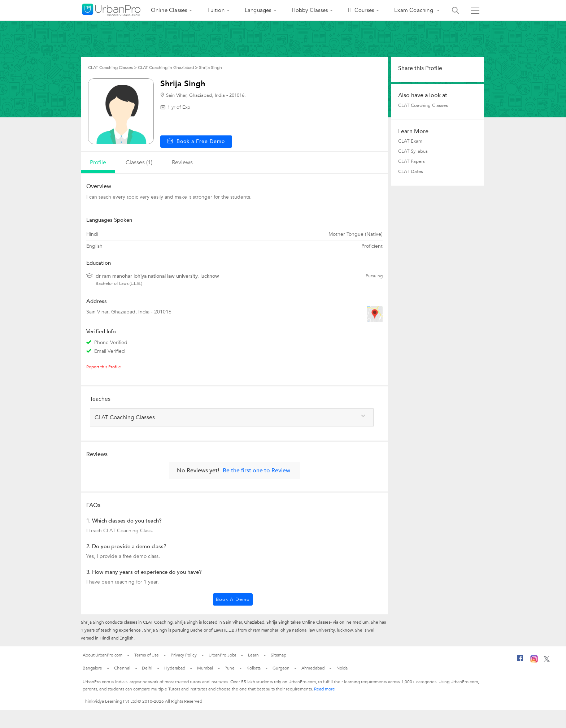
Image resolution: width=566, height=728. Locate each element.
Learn (253, 655)
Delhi (147, 668)
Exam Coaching (414, 10)
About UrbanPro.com (103, 655)
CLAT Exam (410, 141)
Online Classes (169, 10)
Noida (342, 668)
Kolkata (254, 668)
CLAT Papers (412, 161)
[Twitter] (547, 660)
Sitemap (278, 655)
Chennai (122, 668)
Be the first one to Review (256, 471)
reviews (182, 162)
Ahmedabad (313, 668)
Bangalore (92, 668)
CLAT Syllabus (413, 151)
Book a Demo (233, 599)
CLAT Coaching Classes (423, 105)
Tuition (216, 10)
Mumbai (205, 668)
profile (98, 162)
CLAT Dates (411, 172)
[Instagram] (534, 661)
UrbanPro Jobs (223, 655)
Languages (258, 10)
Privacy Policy (184, 655)
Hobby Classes (310, 10)
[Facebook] (520, 661)
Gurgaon (281, 668)
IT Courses (361, 10)
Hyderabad (175, 668)
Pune (230, 668)
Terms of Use (147, 655)
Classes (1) (139, 162)
